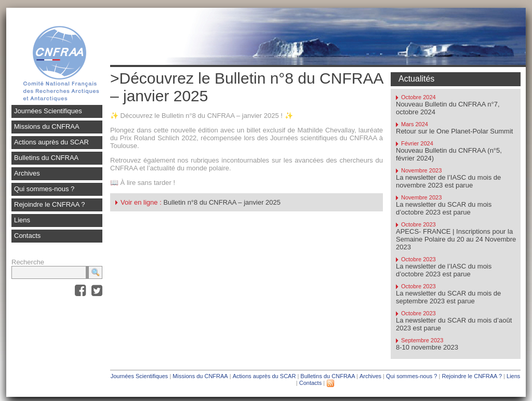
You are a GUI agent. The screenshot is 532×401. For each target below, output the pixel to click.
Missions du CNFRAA (47, 126)
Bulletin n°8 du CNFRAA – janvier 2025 (222, 202)
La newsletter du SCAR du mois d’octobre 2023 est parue (444, 208)
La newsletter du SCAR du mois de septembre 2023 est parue (448, 297)
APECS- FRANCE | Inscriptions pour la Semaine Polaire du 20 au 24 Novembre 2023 (456, 239)
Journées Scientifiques (48, 111)
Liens (22, 220)
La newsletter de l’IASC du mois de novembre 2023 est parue (448, 181)
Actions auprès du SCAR (51, 142)
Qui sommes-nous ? (44, 189)
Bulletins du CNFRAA (46, 158)
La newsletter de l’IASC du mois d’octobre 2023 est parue (444, 270)
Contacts (27, 236)
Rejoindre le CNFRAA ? (50, 204)
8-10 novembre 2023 (427, 347)
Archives (27, 173)
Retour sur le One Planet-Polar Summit (454, 131)
